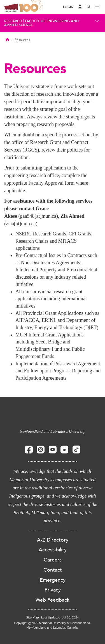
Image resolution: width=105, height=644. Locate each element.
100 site (32, 7)
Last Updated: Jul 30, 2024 (60, 617)
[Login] (68, 7)
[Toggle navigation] (97, 7)
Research (13, 21)
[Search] (89, 7)
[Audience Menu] (80, 7)
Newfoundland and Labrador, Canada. (53, 627)
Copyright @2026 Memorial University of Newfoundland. (52, 623)
